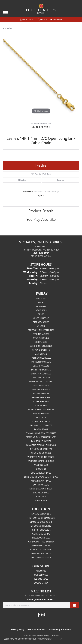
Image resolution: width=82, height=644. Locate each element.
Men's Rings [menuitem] (41, 405)
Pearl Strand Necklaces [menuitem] (41, 409)
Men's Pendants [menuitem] (41, 386)
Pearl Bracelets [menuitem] (41, 421)
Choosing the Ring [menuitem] (41, 526)
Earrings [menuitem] (41, 306)
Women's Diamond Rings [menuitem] (41, 461)
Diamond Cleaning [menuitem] (41, 546)
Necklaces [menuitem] (41, 310)
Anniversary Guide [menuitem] (41, 554)
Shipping (22, 180)
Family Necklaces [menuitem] (41, 378)
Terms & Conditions (36, 629)
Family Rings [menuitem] (41, 429)
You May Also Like (41, 219)
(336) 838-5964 (41, 127)
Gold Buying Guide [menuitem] (41, 558)
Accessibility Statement (60, 629)
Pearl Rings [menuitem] (41, 501)
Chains (9, 28)
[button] (27, 20)
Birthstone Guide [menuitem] (41, 530)
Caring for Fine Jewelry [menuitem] (41, 542)
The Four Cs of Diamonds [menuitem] (41, 518)
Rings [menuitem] (41, 314)
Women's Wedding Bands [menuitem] (41, 457)
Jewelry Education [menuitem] (41, 514)
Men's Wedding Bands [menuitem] (41, 382)
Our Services (41, 575)
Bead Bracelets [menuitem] (41, 366)
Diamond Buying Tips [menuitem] (41, 522)
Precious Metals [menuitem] (41, 538)
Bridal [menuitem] (41, 302)
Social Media (41, 583)
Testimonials (41, 579)
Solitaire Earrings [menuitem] (41, 473)
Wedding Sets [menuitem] (41, 465)
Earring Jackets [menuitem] (41, 334)
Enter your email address (41, 599)
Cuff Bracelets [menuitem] (41, 485)
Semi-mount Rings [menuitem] (41, 453)
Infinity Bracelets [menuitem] (41, 370)
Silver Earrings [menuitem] (41, 401)
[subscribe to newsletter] (75, 605)
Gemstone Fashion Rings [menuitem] (41, 330)
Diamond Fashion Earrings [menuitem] (41, 445)
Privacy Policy (18, 629)
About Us (41, 571)
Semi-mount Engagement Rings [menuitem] (41, 477)
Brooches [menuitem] (41, 469)
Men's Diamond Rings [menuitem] (41, 489)
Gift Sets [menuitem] (41, 417)
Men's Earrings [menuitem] (41, 413)
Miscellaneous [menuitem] (41, 318)
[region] (41, 77)
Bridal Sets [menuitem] (41, 342)
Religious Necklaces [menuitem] (41, 425)
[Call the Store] (41, 253)
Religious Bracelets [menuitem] (41, 449)
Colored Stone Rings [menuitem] (41, 346)
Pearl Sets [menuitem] (41, 497)
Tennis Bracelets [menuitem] (41, 397)
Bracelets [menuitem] (41, 298)
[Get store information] (41, 256)
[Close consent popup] (61, 639)
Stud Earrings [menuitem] (41, 338)
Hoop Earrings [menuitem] (41, 393)
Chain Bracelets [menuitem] (41, 350)
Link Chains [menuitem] (41, 354)
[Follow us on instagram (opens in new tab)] (43, 615)
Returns (60, 180)
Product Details (41, 211)
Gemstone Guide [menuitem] (41, 534)
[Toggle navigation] (6, 13)
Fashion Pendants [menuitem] (41, 441)
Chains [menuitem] (41, 326)
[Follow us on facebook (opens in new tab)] (39, 615)
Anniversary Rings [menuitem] (41, 481)
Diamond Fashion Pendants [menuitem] (41, 433)
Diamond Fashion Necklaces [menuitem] (41, 437)
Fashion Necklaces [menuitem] (41, 358)
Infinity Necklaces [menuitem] (41, 374)
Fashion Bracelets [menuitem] (41, 362)
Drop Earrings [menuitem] (41, 493)
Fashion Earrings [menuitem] (41, 390)
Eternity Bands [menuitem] (41, 322)
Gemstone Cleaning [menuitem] (41, 550)
